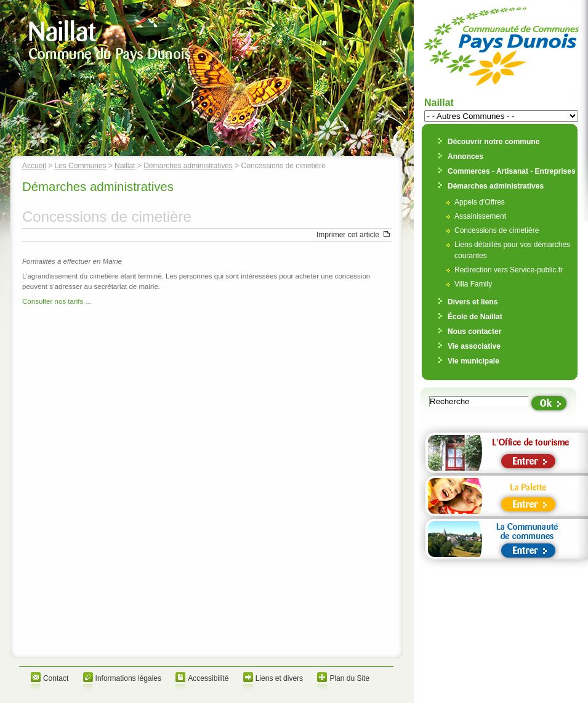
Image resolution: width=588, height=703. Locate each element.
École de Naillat (475, 317)
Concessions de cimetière (497, 230)
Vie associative (474, 346)
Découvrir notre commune (493, 142)
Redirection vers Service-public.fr (509, 270)
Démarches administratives (188, 166)
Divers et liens (473, 302)
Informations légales (128, 678)
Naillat (125, 166)
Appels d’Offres (480, 202)
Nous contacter (474, 331)
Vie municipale (473, 361)
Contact (56, 678)
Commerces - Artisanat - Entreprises (512, 171)
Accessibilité (208, 678)
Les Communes (80, 166)
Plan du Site (349, 678)
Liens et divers (279, 678)
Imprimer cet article (348, 235)
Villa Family (473, 284)
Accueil (34, 166)
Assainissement (480, 216)
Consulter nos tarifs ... (57, 301)
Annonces (465, 156)
